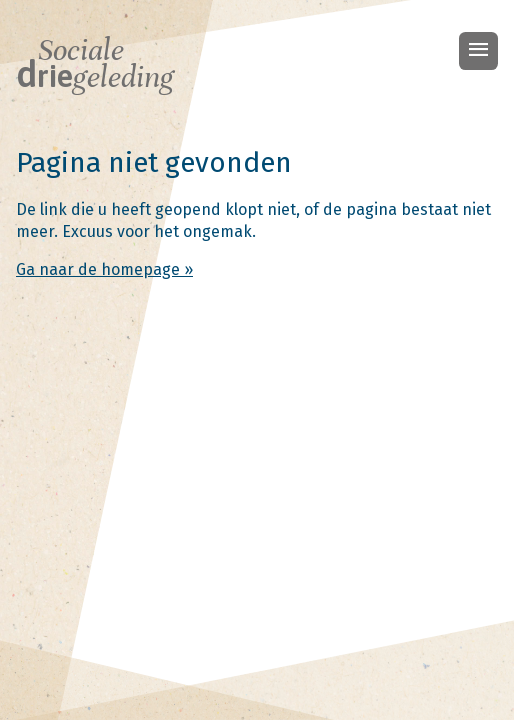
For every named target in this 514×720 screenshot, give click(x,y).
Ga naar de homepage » (104, 269)
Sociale (95, 64)
